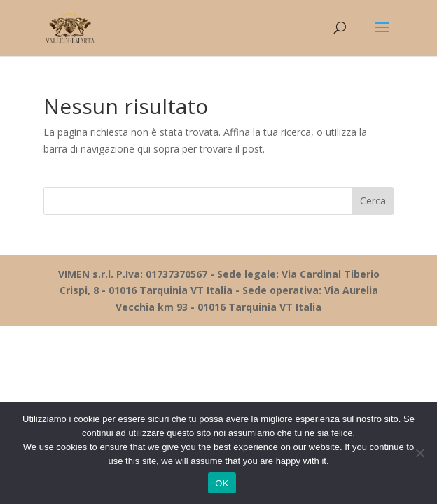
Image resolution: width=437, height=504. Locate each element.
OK (222, 483)
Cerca (373, 201)
